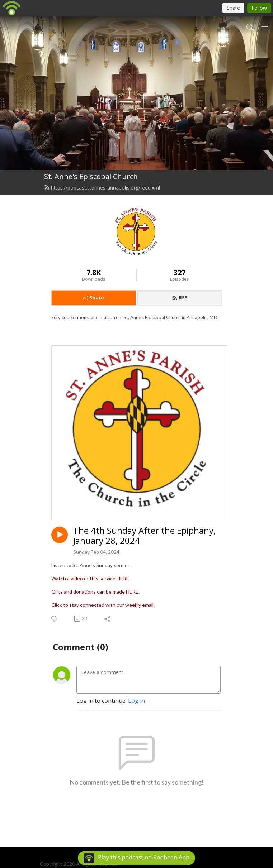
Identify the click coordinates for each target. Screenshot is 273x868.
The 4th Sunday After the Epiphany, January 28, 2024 (144, 536)
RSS (180, 298)
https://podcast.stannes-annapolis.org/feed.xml (102, 188)
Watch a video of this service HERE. (91, 578)
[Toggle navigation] (265, 27)
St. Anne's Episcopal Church (91, 176)
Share (93, 298)
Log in (136, 701)
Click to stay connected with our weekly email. (103, 605)
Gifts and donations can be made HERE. (95, 592)
